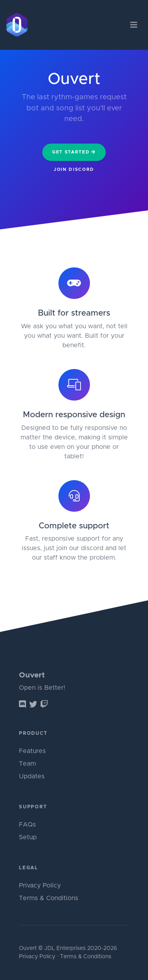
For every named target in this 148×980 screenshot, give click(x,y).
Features (32, 751)
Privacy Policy (40, 885)
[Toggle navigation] (134, 25)
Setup (28, 837)
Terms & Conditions (49, 898)
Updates (32, 776)
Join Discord (74, 169)
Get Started (74, 152)
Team (27, 764)
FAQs (27, 825)
